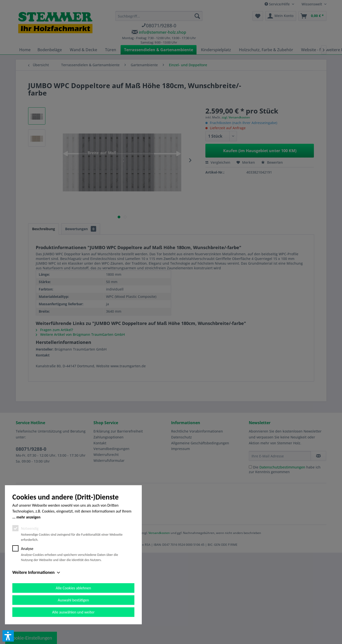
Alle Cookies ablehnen (73, 588)
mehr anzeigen (28, 517)
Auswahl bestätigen (73, 600)
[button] (8, 636)
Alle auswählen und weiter (73, 612)
